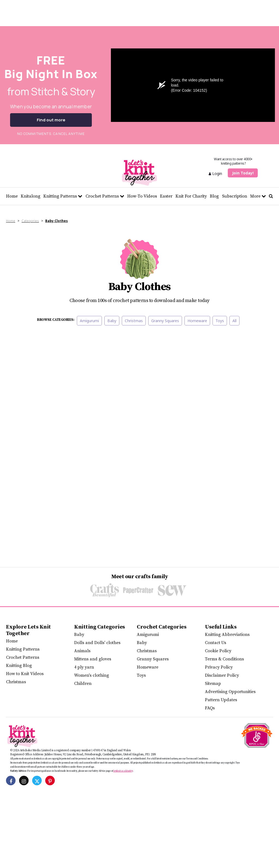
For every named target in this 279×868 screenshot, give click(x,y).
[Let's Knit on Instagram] (24, 781)
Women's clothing (92, 675)
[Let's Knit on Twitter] (37, 781)
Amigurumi (89, 321)
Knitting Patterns (63, 196)
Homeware (197, 321)
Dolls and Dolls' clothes (97, 643)
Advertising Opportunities (230, 692)
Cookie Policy (218, 651)
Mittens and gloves (93, 659)
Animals (82, 651)
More (258, 196)
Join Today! (243, 173)
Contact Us (216, 643)
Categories (30, 221)
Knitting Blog (19, 666)
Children (83, 684)
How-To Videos (142, 196)
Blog (214, 196)
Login (215, 173)
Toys (220, 321)
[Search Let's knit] (271, 196)
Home (12, 196)
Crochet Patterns (105, 196)
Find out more (51, 120)
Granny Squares (165, 321)
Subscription (235, 196)
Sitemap (213, 684)
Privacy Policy (219, 667)
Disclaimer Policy (222, 675)
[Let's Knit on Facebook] (11, 781)
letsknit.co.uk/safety (123, 771)
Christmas (134, 321)
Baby (112, 321)
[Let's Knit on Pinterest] (50, 781)
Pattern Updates (221, 700)
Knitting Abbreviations (227, 635)
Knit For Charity (191, 196)
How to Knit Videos (25, 674)
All (234, 321)
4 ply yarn (84, 667)
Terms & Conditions (224, 659)
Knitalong (31, 196)
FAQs (210, 708)
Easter (166, 196)
